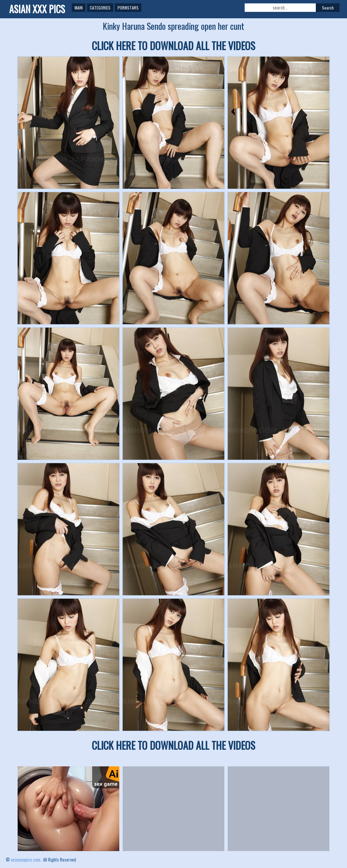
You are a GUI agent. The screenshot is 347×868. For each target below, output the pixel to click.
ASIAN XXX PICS (37, 9)
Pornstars (128, 8)
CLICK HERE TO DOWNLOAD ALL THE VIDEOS (173, 46)
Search (328, 8)
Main (79, 8)
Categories (100, 8)
